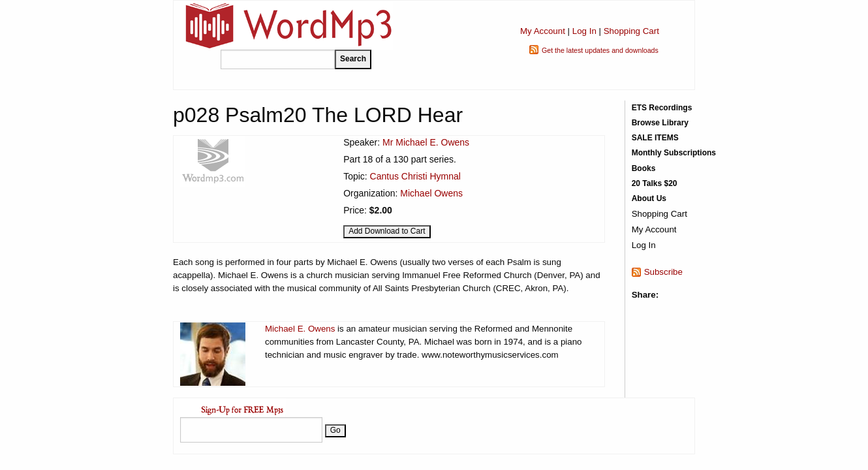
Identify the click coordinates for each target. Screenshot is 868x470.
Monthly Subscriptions (674, 153)
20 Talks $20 (655, 183)
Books (644, 168)
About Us (649, 198)
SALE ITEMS (655, 138)
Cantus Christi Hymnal (415, 176)
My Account (543, 31)
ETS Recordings (662, 108)
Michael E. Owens (300, 329)
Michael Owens (431, 193)
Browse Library (660, 123)
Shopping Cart (631, 31)
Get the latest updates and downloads (600, 50)
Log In (584, 31)
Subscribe (663, 272)
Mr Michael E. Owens (426, 142)
